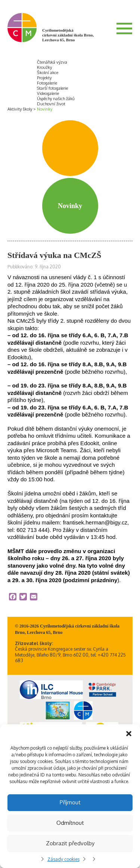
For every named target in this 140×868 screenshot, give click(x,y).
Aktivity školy (20, 109)
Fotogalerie (47, 83)
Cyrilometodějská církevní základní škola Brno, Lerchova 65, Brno (68, 35)
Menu (124, 28)
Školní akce (48, 73)
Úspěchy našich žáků (56, 99)
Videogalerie (48, 93)
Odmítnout (70, 823)
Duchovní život (51, 104)
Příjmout (70, 802)
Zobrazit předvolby (70, 843)
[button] (129, 734)
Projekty (44, 78)
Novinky (45, 109)
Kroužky (44, 67)
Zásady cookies (63, 859)
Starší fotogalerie (52, 88)
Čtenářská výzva (52, 62)
